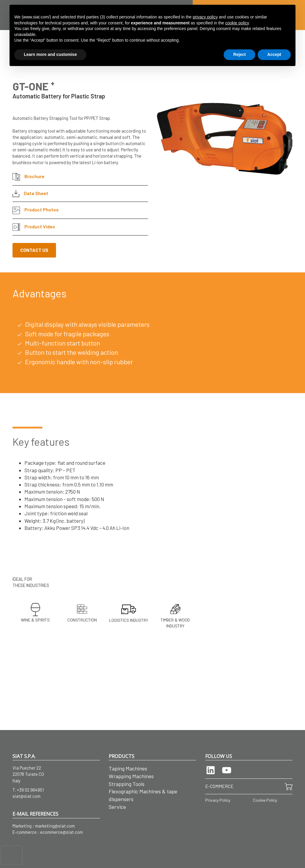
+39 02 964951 (30, 790)
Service (117, 807)
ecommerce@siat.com (62, 832)
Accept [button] (274, 54)
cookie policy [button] (237, 23)
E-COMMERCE (219, 786)
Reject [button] (239, 54)
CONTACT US (34, 250)
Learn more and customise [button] (50, 54)
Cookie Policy (265, 800)
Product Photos (36, 210)
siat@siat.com (27, 796)
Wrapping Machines (131, 776)
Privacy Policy (218, 800)
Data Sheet (30, 194)
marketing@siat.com (55, 826)
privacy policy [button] (205, 17)
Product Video (34, 227)
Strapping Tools (127, 784)
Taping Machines (128, 768)
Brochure (28, 177)
